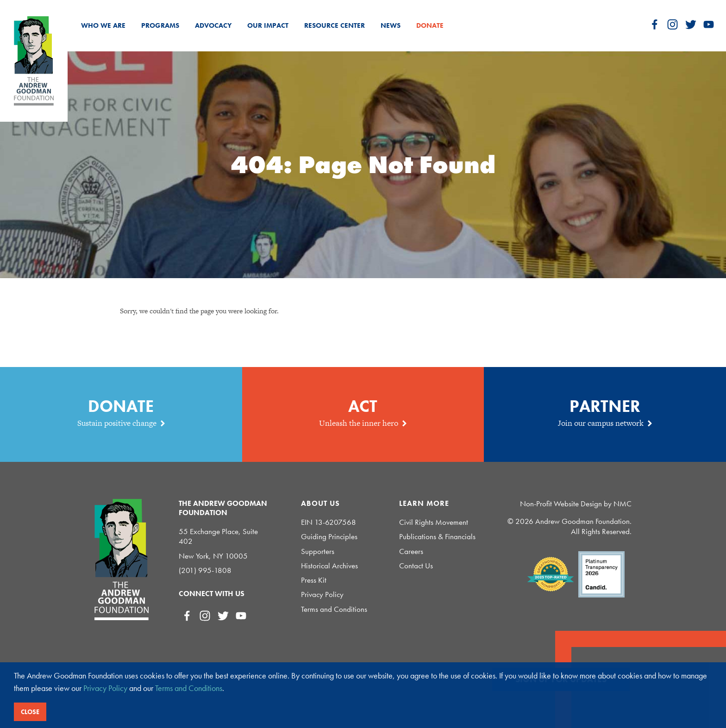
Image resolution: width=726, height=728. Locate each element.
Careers (411, 551)
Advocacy (213, 25)
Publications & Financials (437, 537)
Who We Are (103, 25)
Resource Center (335, 25)
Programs (160, 25)
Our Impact (268, 25)
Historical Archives (329, 566)
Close (30, 712)
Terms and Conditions (334, 609)
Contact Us (416, 566)
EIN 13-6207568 (329, 522)
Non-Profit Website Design (561, 504)
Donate (430, 25)
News (391, 25)
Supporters (318, 551)
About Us (320, 504)
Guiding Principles (329, 537)
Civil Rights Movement (434, 522)
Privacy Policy (322, 594)
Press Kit (314, 580)
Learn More (424, 504)
